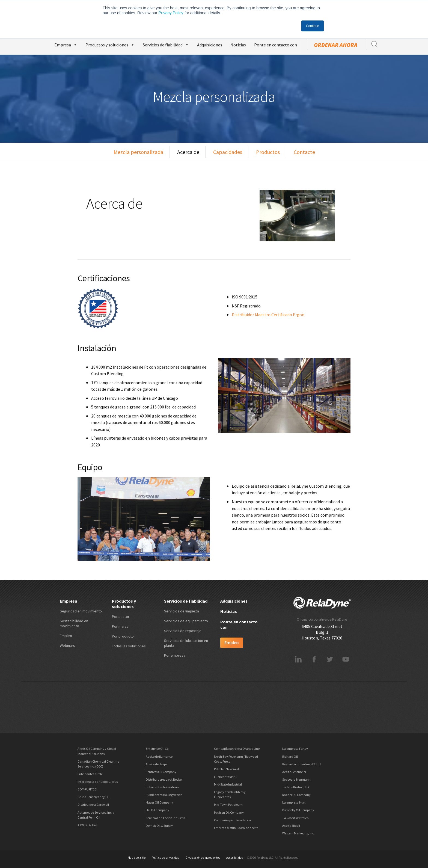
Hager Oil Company (159, 802)
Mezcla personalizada (138, 152)
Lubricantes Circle (90, 774)
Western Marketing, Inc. (298, 833)
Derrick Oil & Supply (159, 826)
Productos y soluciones (110, 44)
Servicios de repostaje (183, 631)
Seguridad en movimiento (81, 611)
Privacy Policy (171, 13)
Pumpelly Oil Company (298, 810)
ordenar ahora (336, 45)
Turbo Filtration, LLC (296, 787)
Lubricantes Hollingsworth (164, 795)
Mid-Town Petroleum (228, 805)
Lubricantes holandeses (162, 787)
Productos (268, 152)
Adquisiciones (210, 45)
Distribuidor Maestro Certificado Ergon (268, 315)
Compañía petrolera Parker (233, 820)
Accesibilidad (235, 858)
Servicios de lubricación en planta (186, 643)
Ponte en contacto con (276, 45)
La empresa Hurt (294, 802)
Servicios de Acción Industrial (166, 818)
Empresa (66, 44)
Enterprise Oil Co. (157, 749)
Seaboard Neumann (296, 779)
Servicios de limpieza (182, 611)
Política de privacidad (166, 858)
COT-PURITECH (88, 789)
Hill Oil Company (157, 810)
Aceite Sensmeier (294, 772)
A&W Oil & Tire (87, 825)
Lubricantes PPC (225, 777)
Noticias (238, 45)
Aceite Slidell (291, 826)
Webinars (67, 645)
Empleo (66, 636)
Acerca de (188, 152)
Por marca (120, 626)
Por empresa (175, 655)
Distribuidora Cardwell (93, 805)
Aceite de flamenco (159, 756)
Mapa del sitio (137, 858)
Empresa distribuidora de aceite (236, 828)
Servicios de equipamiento (186, 621)
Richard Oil (290, 756)
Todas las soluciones (129, 646)
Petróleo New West (227, 769)
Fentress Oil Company (161, 772)
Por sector (121, 617)
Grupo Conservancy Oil (93, 797)
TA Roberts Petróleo (295, 818)
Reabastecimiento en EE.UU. (302, 764)
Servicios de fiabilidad (166, 44)
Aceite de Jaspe (157, 764)
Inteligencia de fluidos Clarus (98, 782)
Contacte (304, 152)
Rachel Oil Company (296, 795)
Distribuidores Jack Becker (164, 779)
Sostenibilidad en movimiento (74, 623)
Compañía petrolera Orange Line (237, 749)
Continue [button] (313, 26)
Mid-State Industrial (228, 784)
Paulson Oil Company (229, 812)
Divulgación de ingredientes (203, 858)
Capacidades (228, 152)
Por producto (123, 636)
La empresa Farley (295, 749)
